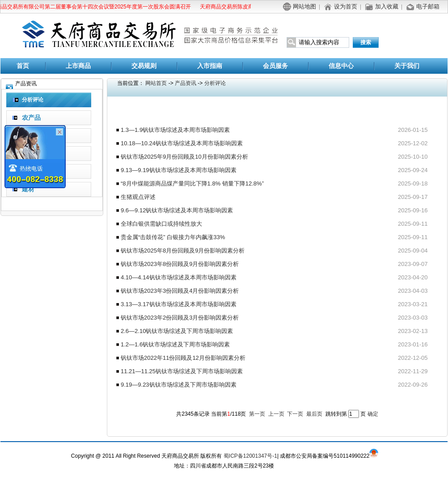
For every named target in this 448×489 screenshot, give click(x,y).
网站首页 (156, 83)
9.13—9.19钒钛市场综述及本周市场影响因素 (179, 170)
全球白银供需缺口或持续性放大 (161, 224)
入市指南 (210, 66)
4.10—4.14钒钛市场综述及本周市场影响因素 (179, 277)
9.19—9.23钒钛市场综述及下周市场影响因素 (179, 385)
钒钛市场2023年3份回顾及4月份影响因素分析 (180, 291)
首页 (23, 66)
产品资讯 (186, 83)
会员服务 (275, 66)
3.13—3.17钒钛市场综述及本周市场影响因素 (179, 304)
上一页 (276, 414)
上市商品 (78, 66)
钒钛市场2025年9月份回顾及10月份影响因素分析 (184, 157)
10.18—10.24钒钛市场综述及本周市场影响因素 (182, 143)
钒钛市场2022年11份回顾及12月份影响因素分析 (183, 358)
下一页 (295, 414)
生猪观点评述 (138, 197)
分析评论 (215, 83)
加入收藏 (387, 6)
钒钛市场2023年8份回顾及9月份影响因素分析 (180, 264)
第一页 (257, 414)
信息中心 (341, 66)
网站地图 (304, 6)
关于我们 (407, 66)
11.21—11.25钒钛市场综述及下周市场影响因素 (182, 371)
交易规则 (144, 66)
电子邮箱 (428, 6)
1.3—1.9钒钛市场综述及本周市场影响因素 (175, 130)
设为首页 (346, 6)
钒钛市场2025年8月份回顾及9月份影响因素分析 (183, 251)
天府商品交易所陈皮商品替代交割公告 (247, 7)
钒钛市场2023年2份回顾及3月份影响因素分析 (180, 318)
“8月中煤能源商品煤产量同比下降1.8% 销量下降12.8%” (192, 183)
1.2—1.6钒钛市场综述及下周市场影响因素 (175, 344)
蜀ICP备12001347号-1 (250, 456)
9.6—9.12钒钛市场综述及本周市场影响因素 (177, 210)
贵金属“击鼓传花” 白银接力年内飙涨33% (173, 237)
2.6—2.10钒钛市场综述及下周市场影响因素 (177, 331)
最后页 (314, 414)
